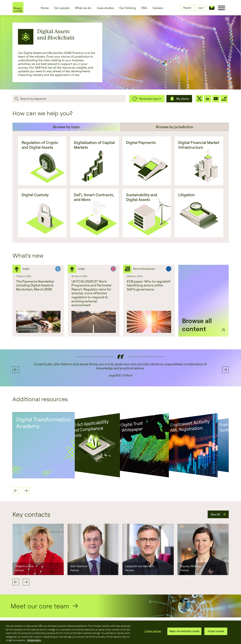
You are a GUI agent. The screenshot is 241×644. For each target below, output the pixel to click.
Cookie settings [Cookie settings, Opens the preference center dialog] (153, 632)
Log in (201, 8)
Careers (158, 8)
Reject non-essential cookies (184, 632)
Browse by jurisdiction (175, 127)
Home (45, 8)
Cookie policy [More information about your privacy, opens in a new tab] (34, 640)
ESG (144, 8)
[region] (120, 632)
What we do (83, 8)
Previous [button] (16, 370)
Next (26, 582)
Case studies (105, 8)
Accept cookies (216, 632)
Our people (62, 8)
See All (215, 514)
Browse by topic (67, 127)
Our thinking (128, 8)
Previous (16, 582)
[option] (38, 301)
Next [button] (225, 370)
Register (187, 8)
